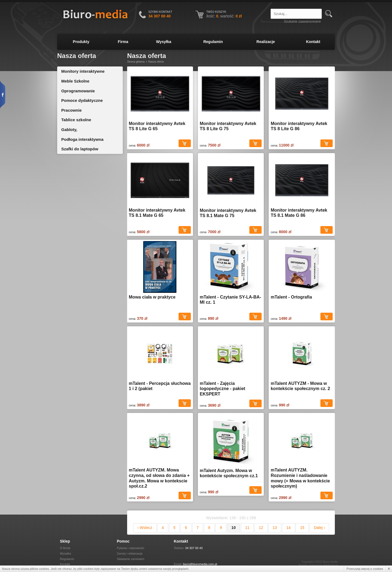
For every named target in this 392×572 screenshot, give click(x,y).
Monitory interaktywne (83, 71)
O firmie (65, 548)
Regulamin (213, 42)
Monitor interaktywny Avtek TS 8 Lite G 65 (157, 126)
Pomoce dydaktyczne (82, 100)
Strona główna (136, 62)
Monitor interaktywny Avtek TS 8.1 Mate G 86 (299, 213)
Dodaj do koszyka (185, 143)
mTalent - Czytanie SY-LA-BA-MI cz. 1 (231, 300)
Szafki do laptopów (80, 149)
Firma (123, 42)
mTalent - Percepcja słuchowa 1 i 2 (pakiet (160, 386)
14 (289, 528)
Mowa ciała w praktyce (152, 297)
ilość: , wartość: (224, 16)
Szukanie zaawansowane (302, 22)
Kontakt (313, 42)
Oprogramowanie (78, 91)
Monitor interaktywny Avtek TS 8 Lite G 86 (299, 126)
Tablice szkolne (76, 120)
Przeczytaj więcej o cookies (365, 569)
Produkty (81, 42)
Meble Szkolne (75, 81)
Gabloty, (69, 130)
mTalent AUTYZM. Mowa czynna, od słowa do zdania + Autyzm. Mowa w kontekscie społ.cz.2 (159, 478)
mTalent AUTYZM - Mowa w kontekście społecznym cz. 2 (300, 386)
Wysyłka (164, 42)
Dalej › (319, 528)
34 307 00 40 (194, 548)
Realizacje (266, 42)
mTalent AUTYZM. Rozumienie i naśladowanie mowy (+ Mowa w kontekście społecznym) (300, 478)
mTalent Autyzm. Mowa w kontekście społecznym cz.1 (229, 473)
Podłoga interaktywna (82, 139)
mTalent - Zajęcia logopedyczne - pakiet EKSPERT (223, 389)
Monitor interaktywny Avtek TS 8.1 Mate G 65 (157, 213)
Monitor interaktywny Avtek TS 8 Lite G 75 (228, 126)
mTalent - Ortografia (291, 297)
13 (275, 528)
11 (247, 528)
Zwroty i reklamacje (130, 553)
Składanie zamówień (131, 559)
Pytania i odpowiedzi (130, 548)
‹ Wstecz (145, 528)
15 (302, 528)
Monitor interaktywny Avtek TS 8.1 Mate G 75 (228, 213)
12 (261, 528)
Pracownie (71, 110)
